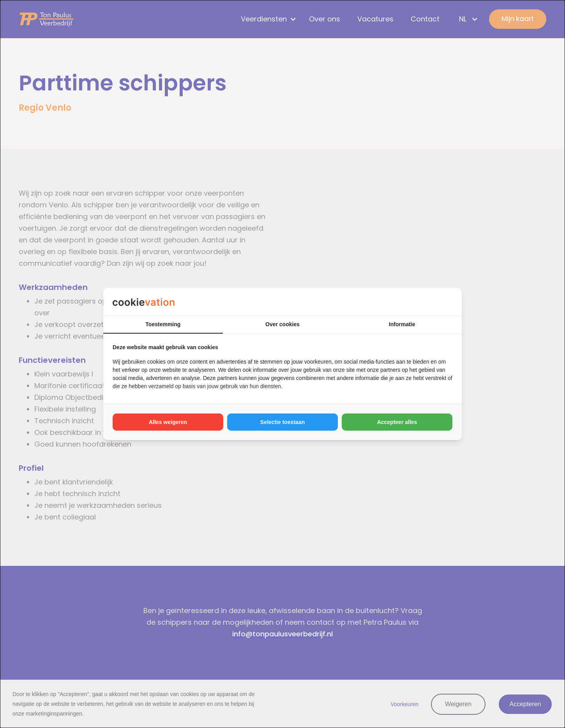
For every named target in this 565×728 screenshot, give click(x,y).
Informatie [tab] (402, 324)
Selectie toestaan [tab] (282, 422)
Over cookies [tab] (282, 324)
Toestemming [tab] (163, 324)
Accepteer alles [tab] (397, 422)
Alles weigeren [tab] (168, 422)
